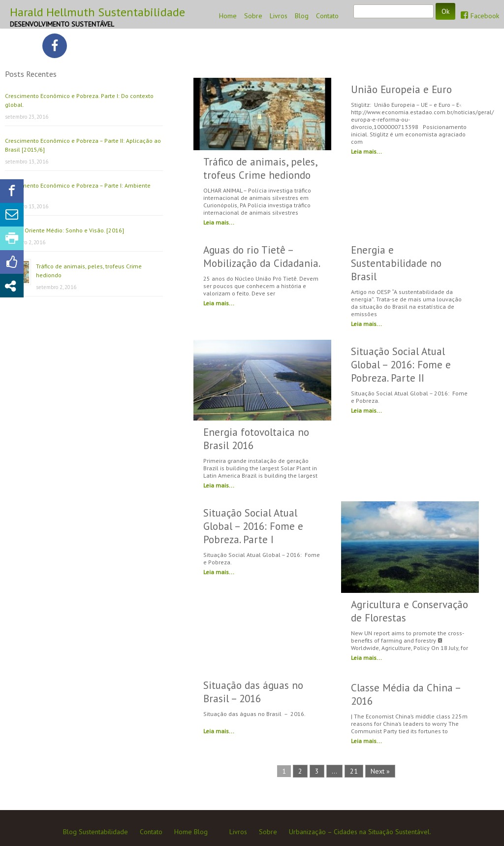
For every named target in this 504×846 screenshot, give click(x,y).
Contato (327, 16)
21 (354, 771)
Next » (380, 771)
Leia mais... (219, 222)
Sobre (253, 16)
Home (228, 16)
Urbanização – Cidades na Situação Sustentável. (360, 832)
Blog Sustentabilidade (95, 832)
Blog (302, 16)
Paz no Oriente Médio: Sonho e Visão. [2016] (64, 230)
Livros (279, 16)
